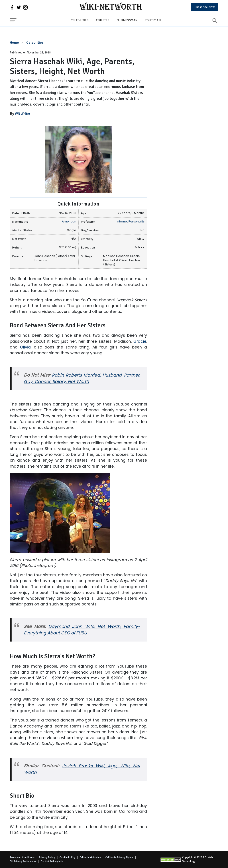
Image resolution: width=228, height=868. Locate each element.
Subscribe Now (205, 7)
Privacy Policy (47, 857)
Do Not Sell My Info (52, 861)
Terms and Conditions (22, 857)
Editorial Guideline (90, 857)
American (69, 221)
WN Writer (23, 114)
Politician (153, 20)
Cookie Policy (67, 857)
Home (14, 43)
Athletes (102, 20)
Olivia (25, 347)
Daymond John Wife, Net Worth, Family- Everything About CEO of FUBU (82, 630)
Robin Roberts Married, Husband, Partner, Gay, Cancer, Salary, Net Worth (82, 378)
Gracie (140, 341)
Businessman (127, 20)
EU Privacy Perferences (23, 861)
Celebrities (79, 20)
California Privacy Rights (119, 857)
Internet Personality (131, 221)
